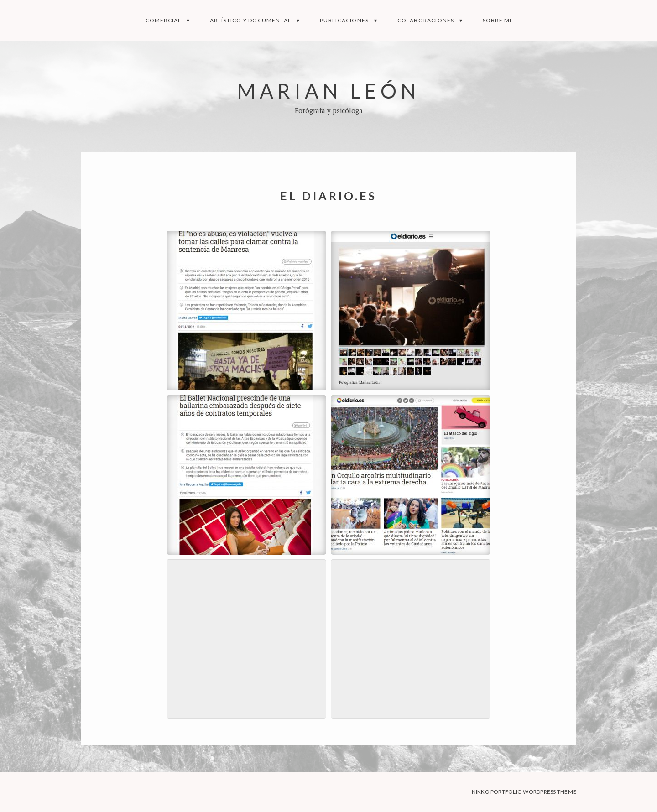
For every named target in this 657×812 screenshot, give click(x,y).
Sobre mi (497, 20)
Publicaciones (344, 20)
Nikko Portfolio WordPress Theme (524, 792)
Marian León (328, 91)
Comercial (164, 20)
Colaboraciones (426, 20)
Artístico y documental (250, 20)
